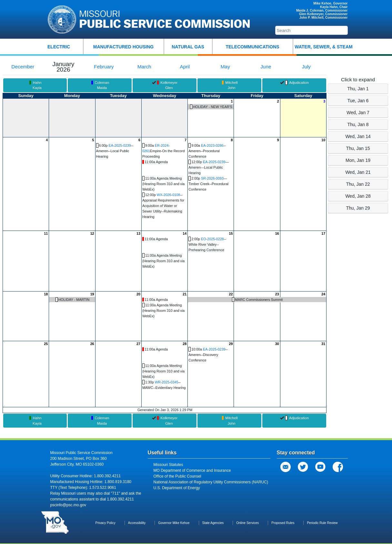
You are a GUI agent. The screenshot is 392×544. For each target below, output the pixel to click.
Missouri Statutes (168, 465)
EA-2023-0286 (212, 145)
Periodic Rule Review (322, 523)
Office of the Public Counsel (177, 476)
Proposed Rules (283, 523)
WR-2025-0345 (167, 382)
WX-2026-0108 (168, 195)
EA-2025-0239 (120, 145)
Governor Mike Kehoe (174, 523)
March (144, 67)
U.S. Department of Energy (177, 488)
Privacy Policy (106, 523)
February (104, 67)
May (225, 67)
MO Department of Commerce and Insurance (192, 470)
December (23, 67)
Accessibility (137, 523)
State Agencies (213, 523)
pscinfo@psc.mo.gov (68, 505)
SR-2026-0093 (212, 178)
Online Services (247, 523)
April (185, 67)
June (266, 67)
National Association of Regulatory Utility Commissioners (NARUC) (211, 482)
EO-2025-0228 (212, 239)
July (306, 67)
